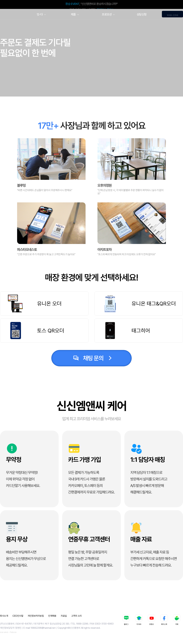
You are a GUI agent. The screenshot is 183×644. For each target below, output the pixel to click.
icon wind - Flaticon (8, 632)
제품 (73, 14)
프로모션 (107, 14)
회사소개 (4, 616)
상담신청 (142, 14)
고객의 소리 (77, 616)
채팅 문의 (88, 358)
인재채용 (52, 616)
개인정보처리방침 (36, 616)
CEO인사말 (18, 616)
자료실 (64, 616)
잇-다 (40, 14)
